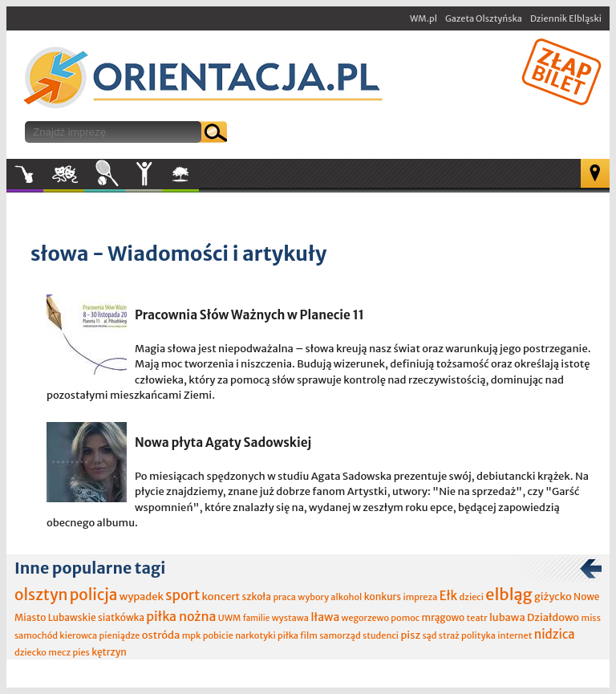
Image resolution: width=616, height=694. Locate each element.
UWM (230, 618)
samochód (36, 635)
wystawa (290, 618)
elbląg (509, 594)
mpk (192, 635)
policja (94, 595)
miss (590, 618)
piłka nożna (181, 616)
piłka (288, 635)
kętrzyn (109, 652)
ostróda (161, 635)
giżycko (553, 597)
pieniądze (120, 635)
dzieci (472, 597)
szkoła (256, 597)
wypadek (142, 597)
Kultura (64, 174)
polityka (478, 635)
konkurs (383, 597)
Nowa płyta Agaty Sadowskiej (223, 442)
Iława (325, 617)
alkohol (346, 597)
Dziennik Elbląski (566, 18)
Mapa (595, 173)
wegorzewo (365, 618)
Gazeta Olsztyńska (484, 18)
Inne (144, 174)
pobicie (218, 635)
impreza (420, 597)
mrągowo (444, 617)
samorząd (340, 635)
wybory (313, 597)
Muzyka (25, 174)
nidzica (555, 634)
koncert (221, 597)
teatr (477, 618)
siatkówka (121, 617)
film (309, 635)
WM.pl (423, 18)
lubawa (507, 617)
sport (182, 595)
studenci (381, 635)
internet (515, 635)
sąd (429, 635)
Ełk (449, 596)
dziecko (30, 652)
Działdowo (553, 617)
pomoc (405, 618)
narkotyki (255, 635)
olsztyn (41, 595)
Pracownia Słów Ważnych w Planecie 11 (249, 315)
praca (284, 597)
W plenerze (199, 179)
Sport (105, 174)
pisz (410, 635)
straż (449, 635)
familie (257, 618)
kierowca (78, 635)
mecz (59, 652)
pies (81, 652)
